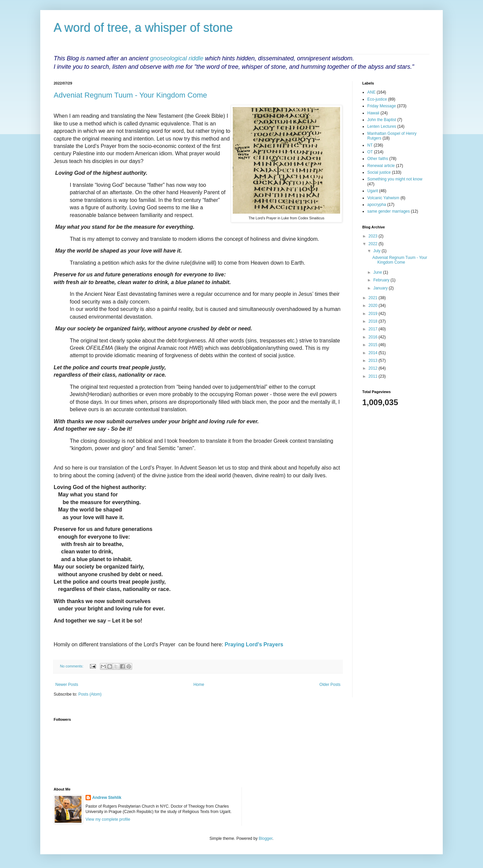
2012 (374, 368)
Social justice (379, 172)
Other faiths (378, 159)
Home (199, 685)
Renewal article (381, 166)
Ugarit (373, 191)
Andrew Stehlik (107, 798)
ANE (371, 92)
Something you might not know (395, 179)
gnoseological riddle (177, 58)
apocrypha (377, 205)
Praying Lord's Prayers (254, 644)
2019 (374, 314)
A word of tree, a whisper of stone (143, 28)
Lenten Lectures (382, 126)
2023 (374, 236)
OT (370, 152)
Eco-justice (377, 99)
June (378, 272)
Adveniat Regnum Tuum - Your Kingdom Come (130, 95)
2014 (374, 353)
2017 (374, 329)
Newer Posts (67, 685)
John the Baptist (382, 120)
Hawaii (373, 113)
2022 (374, 244)
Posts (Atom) (90, 694)
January (381, 288)
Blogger (265, 838)
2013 (374, 361)
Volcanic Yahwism (383, 198)
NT (370, 145)
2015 (374, 345)
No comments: (72, 666)
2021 (374, 298)
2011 (374, 376)
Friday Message (382, 106)
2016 (374, 337)
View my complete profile (108, 819)
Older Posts (330, 685)
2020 (374, 306)
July (378, 251)
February (382, 280)
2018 (374, 321)
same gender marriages (389, 211)
